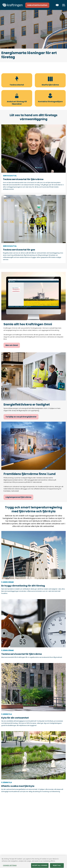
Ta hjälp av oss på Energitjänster (21, 417)
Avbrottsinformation (37, 5)
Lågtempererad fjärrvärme (18, 497)
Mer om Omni (12, 345)
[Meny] (64, 5)
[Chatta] (57, 5)
